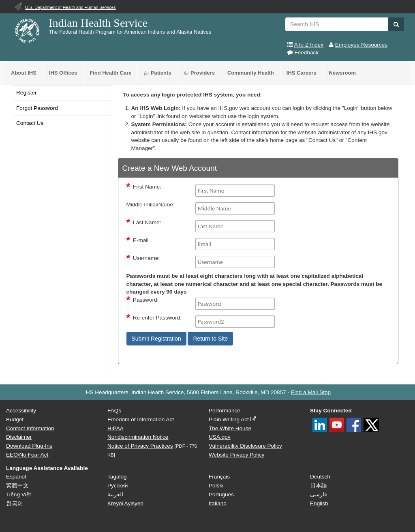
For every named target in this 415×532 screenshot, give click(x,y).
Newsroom (342, 73)
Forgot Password (37, 108)
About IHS (24, 73)
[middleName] (235, 208)
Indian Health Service (98, 23)
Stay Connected (331, 411)
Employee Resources (361, 45)
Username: (146, 258)
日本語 (319, 486)
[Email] (235, 244)
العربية (115, 494)
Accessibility (21, 411)
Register (27, 93)
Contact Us (30, 123)
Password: (146, 300)
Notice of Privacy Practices (140, 446)
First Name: (147, 187)
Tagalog (117, 477)
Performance (225, 411)
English (319, 503)
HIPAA (116, 428)
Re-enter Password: (157, 318)
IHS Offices (63, 73)
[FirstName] (235, 191)
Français (219, 477)
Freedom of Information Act (141, 419)
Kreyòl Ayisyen (125, 503)
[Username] (235, 262)
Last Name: (147, 222)
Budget (15, 419)
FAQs (114, 411)
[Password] (235, 304)
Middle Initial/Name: (151, 205)
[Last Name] (235, 226)
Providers (199, 73)
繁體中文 (17, 486)
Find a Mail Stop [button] (311, 392)
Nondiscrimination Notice (138, 437)
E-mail (141, 240)
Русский (118, 486)
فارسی (319, 494)
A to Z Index (309, 45)
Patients (157, 73)
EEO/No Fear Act (27, 455)
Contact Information (30, 428)
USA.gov (220, 437)
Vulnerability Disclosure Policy (245, 446)
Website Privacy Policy (236, 455)
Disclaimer (19, 437)
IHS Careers (302, 73)
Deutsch (320, 477)
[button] (396, 24)
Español (16, 477)
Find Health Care (110, 73)
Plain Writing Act (229, 419)
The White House (230, 428)
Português (221, 494)
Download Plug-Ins (29, 446)
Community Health (251, 73)
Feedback (306, 53)
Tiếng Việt (18, 494)
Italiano (218, 503)
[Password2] (235, 322)
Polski (216, 486)
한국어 (15, 503)
